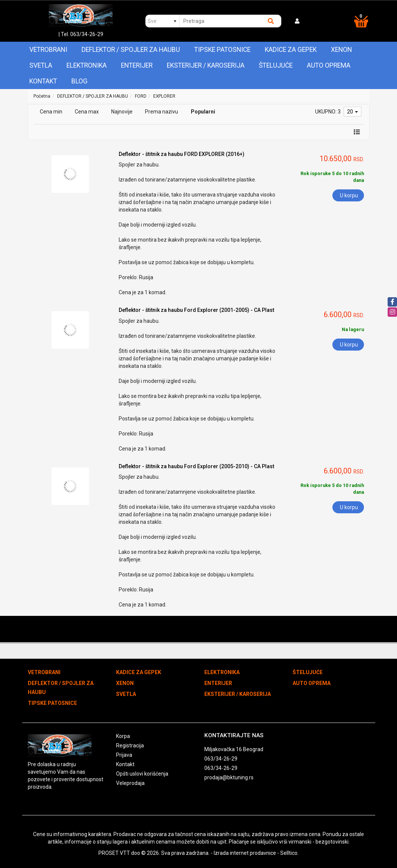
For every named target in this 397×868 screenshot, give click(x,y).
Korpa (123, 736)
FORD (141, 96)
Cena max (87, 112)
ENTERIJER (137, 65)
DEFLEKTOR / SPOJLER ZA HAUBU (131, 50)
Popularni (203, 112)
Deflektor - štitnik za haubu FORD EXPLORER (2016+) (182, 154)
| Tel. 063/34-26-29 (81, 34)
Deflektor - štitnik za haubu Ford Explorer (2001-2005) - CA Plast (196, 310)
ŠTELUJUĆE (276, 65)
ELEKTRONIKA (87, 65)
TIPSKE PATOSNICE (222, 50)
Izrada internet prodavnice (245, 853)
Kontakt (43, 81)
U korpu (349, 195)
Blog (79, 81)
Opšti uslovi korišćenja (142, 774)
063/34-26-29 (221, 759)
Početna (42, 96)
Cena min (51, 112)
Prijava (124, 755)
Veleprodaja (130, 783)
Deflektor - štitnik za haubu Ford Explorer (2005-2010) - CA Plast (196, 466)
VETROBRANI (48, 50)
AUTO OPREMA (329, 65)
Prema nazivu (162, 112)
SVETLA (41, 65)
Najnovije (122, 112)
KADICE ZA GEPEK (291, 50)
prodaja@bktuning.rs (229, 777)
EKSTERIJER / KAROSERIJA (206, 65)
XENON (341, 50)
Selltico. (289, 853)
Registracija (130, 746)
